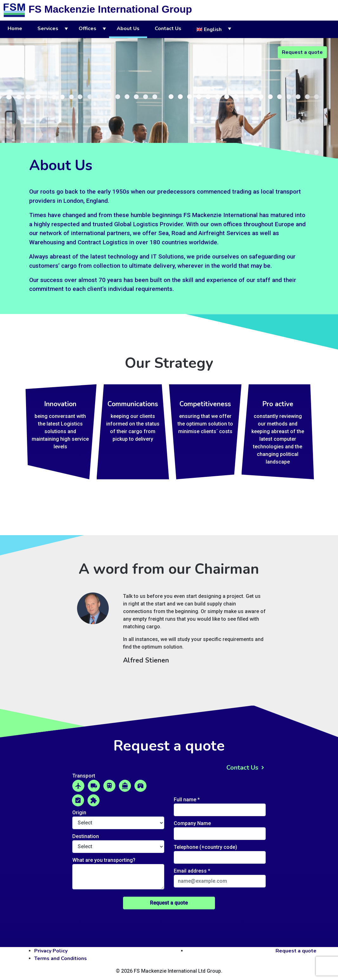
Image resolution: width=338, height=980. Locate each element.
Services (48, 29)
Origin (79, 813)
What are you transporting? (104, 860)
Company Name (192, 823)
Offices (88, 29)
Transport (84, 776)
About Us (128, 29)
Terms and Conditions (61, 958)
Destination (86, 836)
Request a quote (302, 52)
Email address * (192, 871)
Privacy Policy (51, 951)
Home (15, 29)
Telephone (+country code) (205, 847)
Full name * (187, 800)
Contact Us (168, 29)
